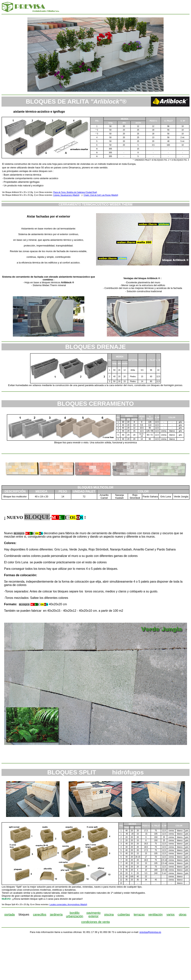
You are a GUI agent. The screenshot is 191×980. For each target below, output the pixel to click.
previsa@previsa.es (150, 932)
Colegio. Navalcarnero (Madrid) (66, 195)
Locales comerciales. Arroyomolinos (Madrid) (68, 905)
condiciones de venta (95, 922)
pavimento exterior (94, 915)
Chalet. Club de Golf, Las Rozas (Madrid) (101, 195)
